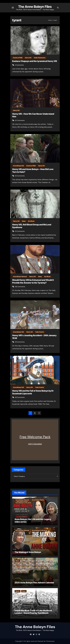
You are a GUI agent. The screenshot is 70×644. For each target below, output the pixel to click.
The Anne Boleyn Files (35, 7)
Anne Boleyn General (20, 277)
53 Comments (20, 176)
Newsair (41, 641)
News (24, 221)
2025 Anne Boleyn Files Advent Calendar (34, 583)
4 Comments (19, 65)
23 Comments (20, 231)
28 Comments (20, 397)
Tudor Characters (40, 58)
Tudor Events (40, 332)
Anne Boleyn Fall (18, 166)
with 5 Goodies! (35, 444)
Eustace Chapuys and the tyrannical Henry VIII (35, 61)
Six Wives (31, 221)
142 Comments (20, 287)
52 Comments (20, 120)
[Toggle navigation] (13, 8)
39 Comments (20, 342)
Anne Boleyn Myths (38, 500)
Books (18, 591)
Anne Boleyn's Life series (23, 503)
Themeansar (50, 641)
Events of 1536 (18, 58)
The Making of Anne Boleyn (28, 552)
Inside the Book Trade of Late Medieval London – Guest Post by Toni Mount (33, 612)
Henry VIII (28, 58)
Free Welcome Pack (35, 437)
